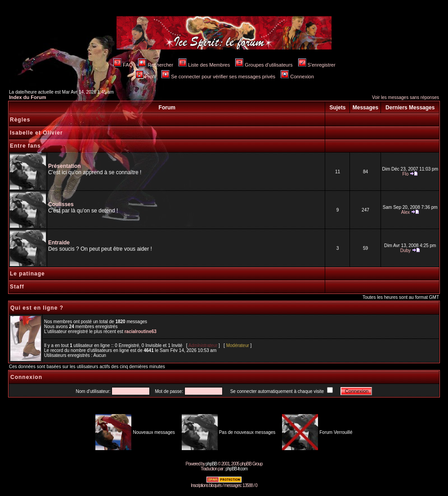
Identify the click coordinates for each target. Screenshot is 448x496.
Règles (20, 120)
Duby (405, 250)
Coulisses (61, 204)
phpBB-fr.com (236, 469)
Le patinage (27, 274)
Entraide (59, 243)
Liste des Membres (204, 65)
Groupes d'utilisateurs (264, 65)
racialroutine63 (141, 331)
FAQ (123, 65)
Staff (17, 287)
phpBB (211, 464)
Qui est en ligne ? (37, 308)
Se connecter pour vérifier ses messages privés (218, 77)
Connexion (297, 77)
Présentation (65, 166)
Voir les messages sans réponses (405, 97)
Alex (405, 212)
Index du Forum (28, 97)
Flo (405, 174)
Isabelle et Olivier (36, 133)
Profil (146, 77)
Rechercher (156, 65)
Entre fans (25, 146)
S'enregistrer (317, 65)
